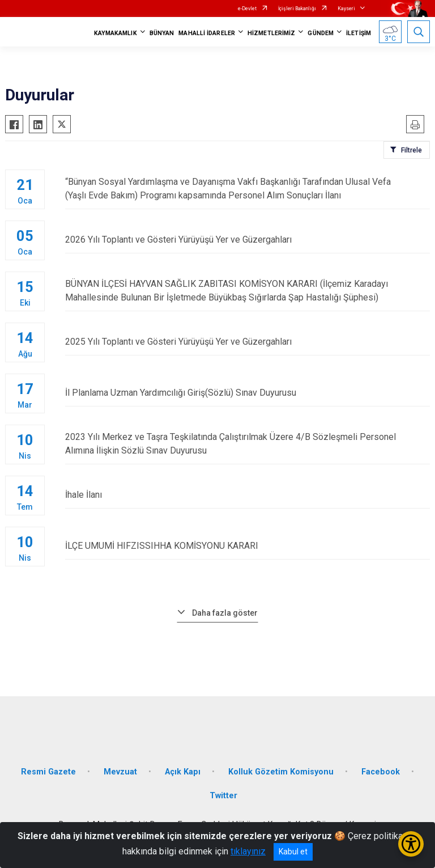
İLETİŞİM (359, 33)
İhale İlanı (248, 495)
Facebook (381, 772)
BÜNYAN (162, 33)
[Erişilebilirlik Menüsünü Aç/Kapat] (411, 844)
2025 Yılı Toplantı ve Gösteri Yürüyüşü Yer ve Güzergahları (248, 342)
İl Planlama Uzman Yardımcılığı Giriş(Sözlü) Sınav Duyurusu (248, 393)
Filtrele (411, 150)
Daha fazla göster (225, 613)
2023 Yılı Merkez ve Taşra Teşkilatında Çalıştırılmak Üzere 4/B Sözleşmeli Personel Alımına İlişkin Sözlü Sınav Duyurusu (248, 444)
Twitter (223, 796)
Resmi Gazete (48, 772)
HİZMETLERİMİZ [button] (271, 33)
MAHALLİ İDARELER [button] (207, 33)
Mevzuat (120, 772)
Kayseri (346, 9)
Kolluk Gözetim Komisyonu (281, 772)
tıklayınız (248, 851)
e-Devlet (247, 9)
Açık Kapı (183, 772)
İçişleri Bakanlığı (297, 9)
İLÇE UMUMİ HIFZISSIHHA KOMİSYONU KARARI (248, 546)
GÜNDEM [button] (321, 33)
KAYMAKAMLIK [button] (116, 33)
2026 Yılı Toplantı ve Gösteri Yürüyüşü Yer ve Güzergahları (248, 240)
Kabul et (293, 852)
